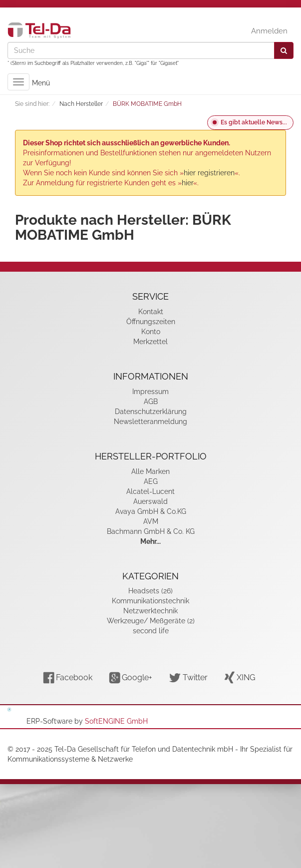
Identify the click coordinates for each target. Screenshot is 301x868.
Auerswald (150, 501)
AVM (151, 521)
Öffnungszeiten (151, 322)
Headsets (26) (150, 591)
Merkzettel (150, 342)
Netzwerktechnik (150, 611)
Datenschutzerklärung (151, 412)
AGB (151, 402)
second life (151, 631)
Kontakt (151, 312)
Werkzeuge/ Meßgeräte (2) (151, 621)
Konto (151, 332)
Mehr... (150, 541)
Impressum (150, 392)
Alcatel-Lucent (150, 491)
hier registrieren (209, 173)
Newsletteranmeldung (150, 422)
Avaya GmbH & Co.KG (151, 511)
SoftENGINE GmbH (116, 721)
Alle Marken (150, 471)
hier (187, 183)
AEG (151, 481)
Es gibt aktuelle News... (254, 122)
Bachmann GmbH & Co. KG (151, 531)
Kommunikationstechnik (150, 601)
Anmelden (269, 31)
